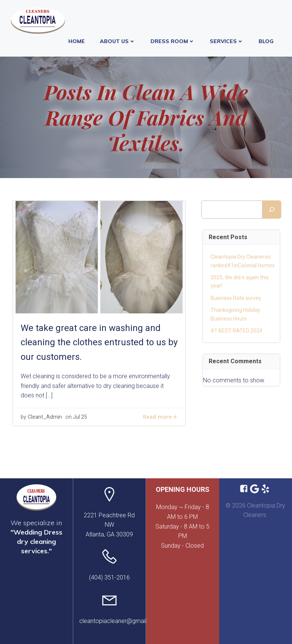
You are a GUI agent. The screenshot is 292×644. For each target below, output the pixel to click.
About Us (118, 41)
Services (227, 41)
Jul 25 (80, 417)
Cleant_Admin (45, 417)
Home (77, 41)
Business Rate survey (236, 298)
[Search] (272, 210)
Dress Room (173, 41)
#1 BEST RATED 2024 (236, 331)
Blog (266, 41)
